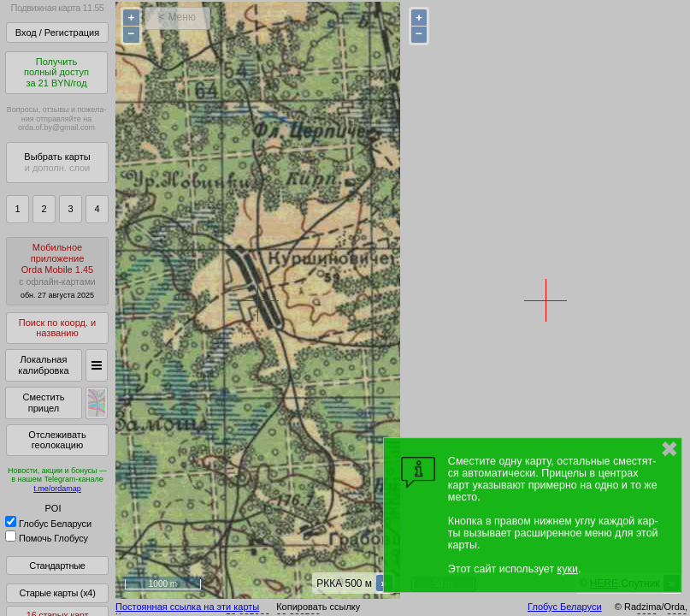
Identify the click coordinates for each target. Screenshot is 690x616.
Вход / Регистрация (57, 33)
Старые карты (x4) (57, 593)
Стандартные (57, 566)
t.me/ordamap (57, 489)
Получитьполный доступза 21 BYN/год (56, 72)
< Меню (177, 17)
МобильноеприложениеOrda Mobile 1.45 (57, 271)
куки (568, 569)
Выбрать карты (57, 162)
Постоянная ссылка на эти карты (187, 607)
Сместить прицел (43, 403)
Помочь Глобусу (47, 538)
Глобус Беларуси (48, 524)
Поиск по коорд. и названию (57, 328)
